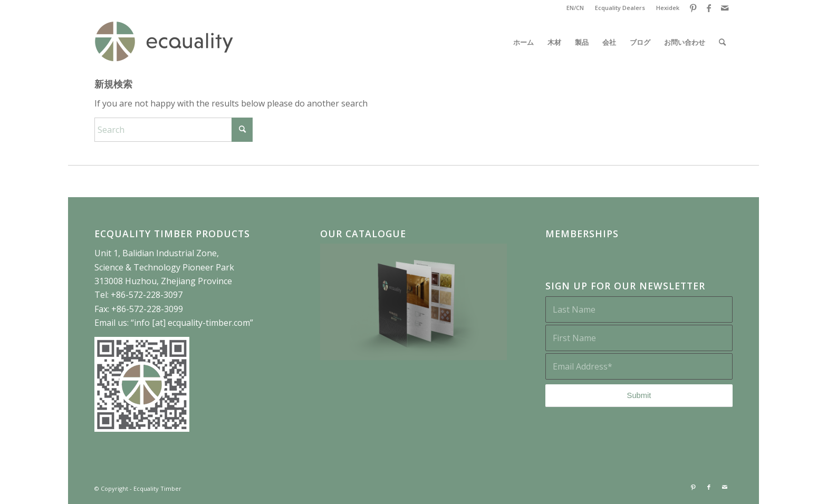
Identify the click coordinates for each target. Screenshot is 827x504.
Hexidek (668, 8)
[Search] (722, 42)
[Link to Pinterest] (693, 8)
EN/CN (575, 8)
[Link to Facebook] (709, 8)
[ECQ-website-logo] (164, 42)
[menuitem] (575, 8)
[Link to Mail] (725, 8)
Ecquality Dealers (620, 8)
